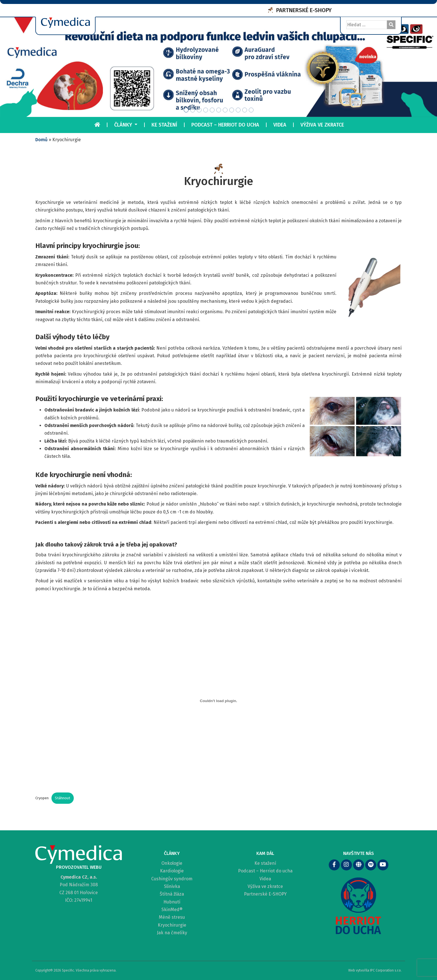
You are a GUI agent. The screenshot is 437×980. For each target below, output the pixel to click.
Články (124, 125)
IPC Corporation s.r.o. (386, 969)
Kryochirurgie (172, 925)
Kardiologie (172, 871)
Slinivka (172, 886)
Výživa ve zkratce (322, 125)
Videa (280, 125)
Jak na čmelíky (172, 933)
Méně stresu (172, 917)
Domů (41, 140)
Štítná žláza (172, 894)
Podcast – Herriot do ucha (225, 125)
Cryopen (42, 798)
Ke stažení (164, 125)
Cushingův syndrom (172, 879)
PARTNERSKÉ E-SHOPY (304, 10)
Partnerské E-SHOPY (265, 894)
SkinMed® (172, 910)
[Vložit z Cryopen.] (218, 701)
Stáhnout (62, 798)
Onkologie (172, 863)
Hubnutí (172, 902)
